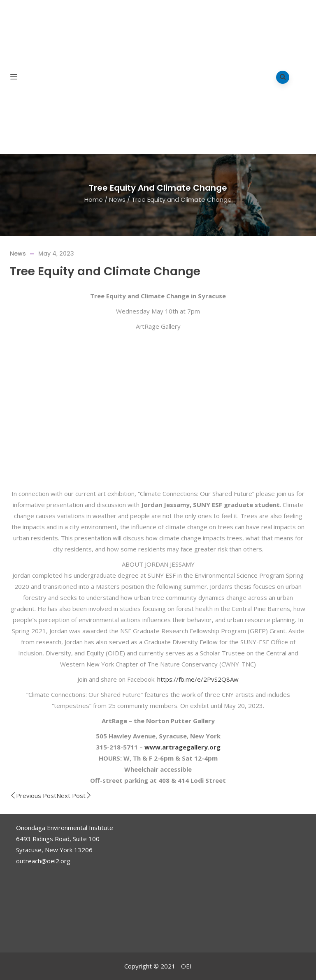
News (117, 199)
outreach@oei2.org (43, 861)
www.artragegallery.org (182, 747)
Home (94, 199)
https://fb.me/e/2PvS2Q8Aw (198, 679)
